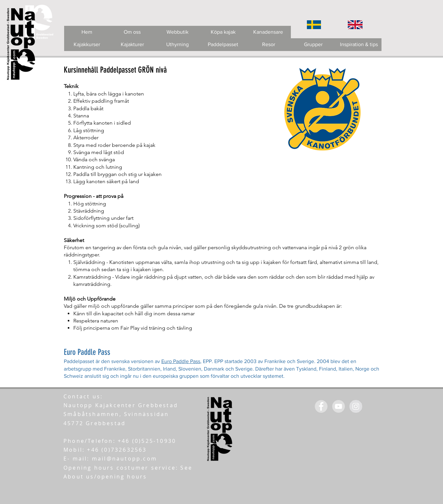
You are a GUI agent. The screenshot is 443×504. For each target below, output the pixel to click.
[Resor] (268, 45)
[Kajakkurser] (87, 45)
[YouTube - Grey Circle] (338, 406)
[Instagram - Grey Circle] (356, 406)
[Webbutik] (177, 32)
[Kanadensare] (268, 32)
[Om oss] (132, 32)
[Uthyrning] (177, 45)
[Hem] (87, 32)
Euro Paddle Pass (181, 361)
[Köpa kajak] (223, 32)
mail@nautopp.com (124, 459)
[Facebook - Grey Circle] (321, 406)
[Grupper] (313, 45)
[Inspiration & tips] (359, 45)
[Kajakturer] (132, 45)
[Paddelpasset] (223, 45)
